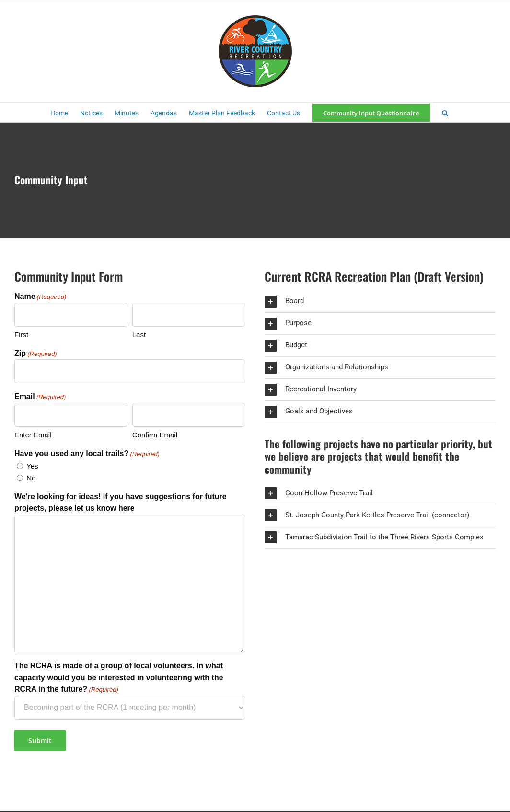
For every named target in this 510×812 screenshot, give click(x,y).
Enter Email (33, 435)
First (21, 335)
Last (139, 335)
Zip (36, 354)
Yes (32, 466)
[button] (445, 112)
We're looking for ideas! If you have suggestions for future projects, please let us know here (121, 503)
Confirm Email (155, 435)
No (31, 478)
